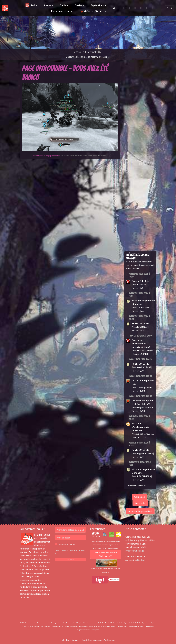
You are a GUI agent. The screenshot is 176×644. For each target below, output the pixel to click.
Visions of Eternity (94, 11)
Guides (79, 5)
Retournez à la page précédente (47, 156)
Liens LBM (140, 503)
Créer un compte (62, 550)
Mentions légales (70, 640)
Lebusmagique (95, 630)
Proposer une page (135, 551)
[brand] (5, 8)
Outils (63, 5)
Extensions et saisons (63, 11)
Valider (70, 559)
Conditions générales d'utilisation (98, 640)
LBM (33, 5)
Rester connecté (66, 544)
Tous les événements (137, 485)
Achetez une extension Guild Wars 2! (106, 554)
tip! (100, 580)
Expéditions (97, 5)
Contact (141, 560)
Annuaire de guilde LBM (140, 511)
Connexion (140, 497)
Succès (47, 5)
